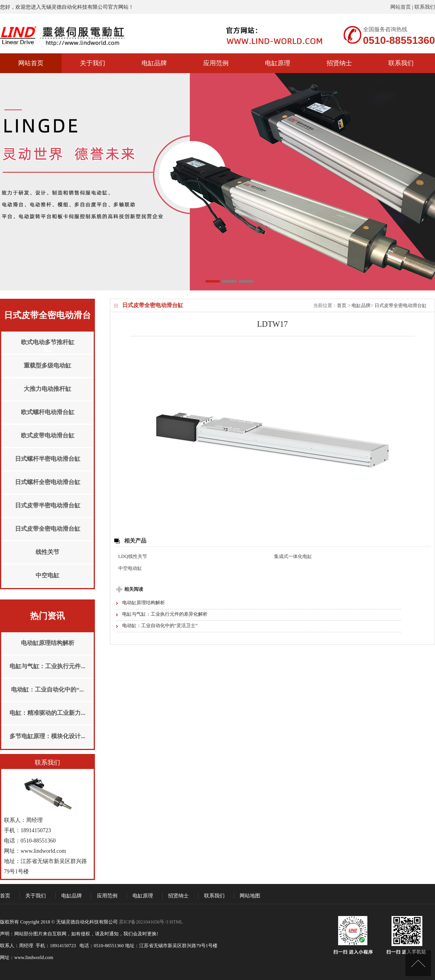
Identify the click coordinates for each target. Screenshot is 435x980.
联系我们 (425, 7)
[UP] (418, 963)
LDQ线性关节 (133, 556)
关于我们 (93, 63)
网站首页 (401, 7)
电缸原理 (278, 63)
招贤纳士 (339, 63)
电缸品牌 (154, 63)
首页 (342, 305)
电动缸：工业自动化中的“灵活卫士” (160, 626)
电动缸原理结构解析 (144, 603)
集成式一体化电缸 (293, 556)
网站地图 (250, 896)
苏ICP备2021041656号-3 (144, 922)
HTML (176, 922)
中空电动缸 (130, 568)
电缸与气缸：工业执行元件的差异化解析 (165, 614)
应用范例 (216, 63)
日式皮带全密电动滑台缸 (401, 305)
